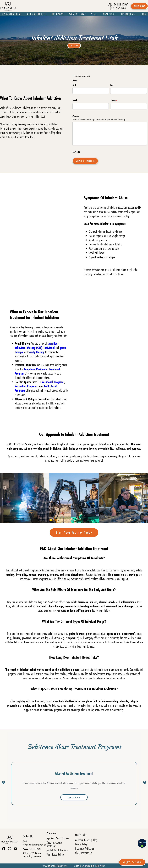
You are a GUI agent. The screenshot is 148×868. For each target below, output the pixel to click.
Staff (94, 14)
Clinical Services (37, 14)
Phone (114, 100)
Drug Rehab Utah (12, 14)
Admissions (109, 14)
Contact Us (28, 836)
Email (75, 100)
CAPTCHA (76, 152)
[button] (3, 498)
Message (76, 116)
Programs (58, 14)
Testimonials (128, 14)
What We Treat (77, 14)
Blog (143, 14)
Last (112, 85)
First (74, 85)
